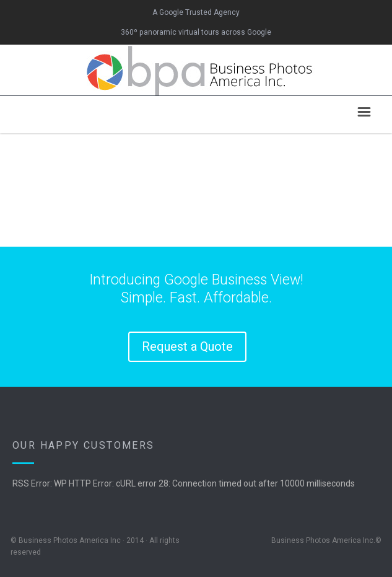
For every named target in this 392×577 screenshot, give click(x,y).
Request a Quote (187, 346)
